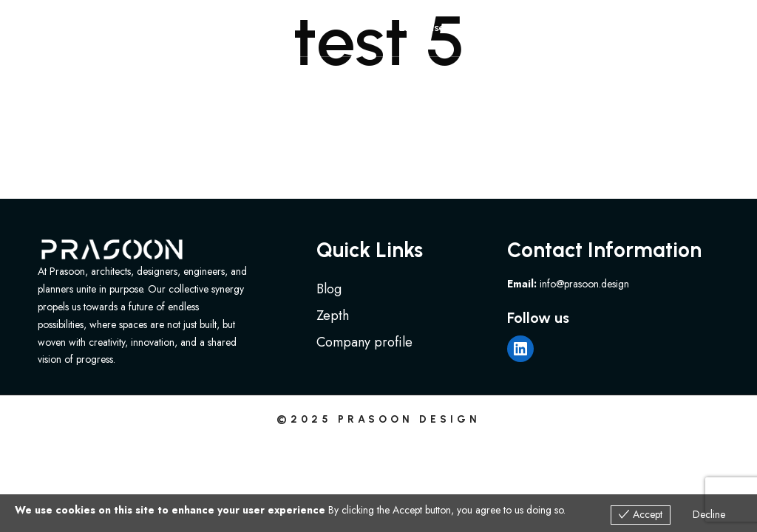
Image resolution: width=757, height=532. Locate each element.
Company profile (364, 342)
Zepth (333, 316)
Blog (329, 289)
